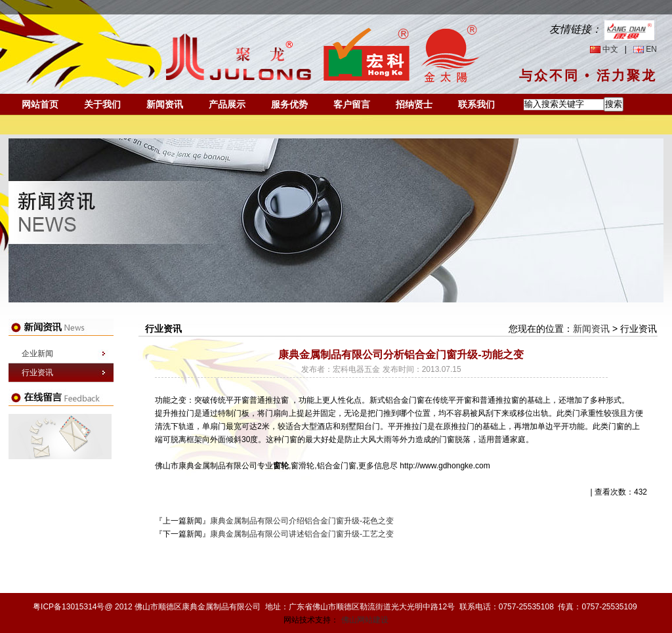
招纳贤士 (414, 104)
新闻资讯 (165, 104)
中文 (610, 49)
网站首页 (40, 104)
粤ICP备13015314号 (69, 607)
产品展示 (227, 104)
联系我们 (476, 104)
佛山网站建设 (365, 620)
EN (651, 49)
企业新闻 (37, 354)
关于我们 (102, 104)
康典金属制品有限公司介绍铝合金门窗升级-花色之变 (302, 521)
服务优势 (289, 104)
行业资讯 (37, 373)
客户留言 (352, 104)
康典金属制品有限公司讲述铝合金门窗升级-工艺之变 (302, 534)
